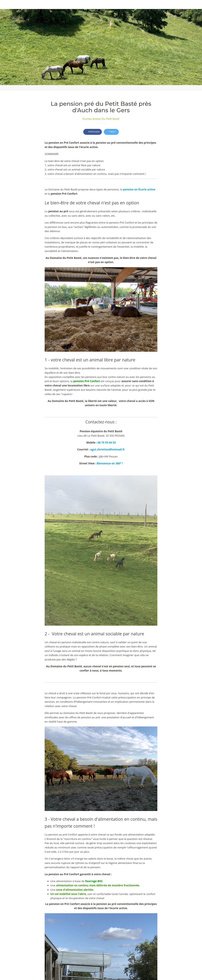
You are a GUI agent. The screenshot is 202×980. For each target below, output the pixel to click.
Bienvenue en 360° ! (110, 463)
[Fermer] (5, 5)
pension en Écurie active (139, 189)
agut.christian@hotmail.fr (107, 449)
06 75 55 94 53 (107, 443)
